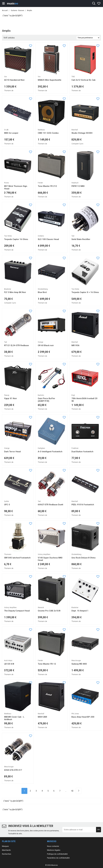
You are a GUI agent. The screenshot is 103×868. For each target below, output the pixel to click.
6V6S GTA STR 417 (13, 770)
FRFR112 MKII (78, 186)
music (13, 3)
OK (99, 830)
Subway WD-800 (79, 664)
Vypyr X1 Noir (11, 398)
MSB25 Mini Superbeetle (50, 80)
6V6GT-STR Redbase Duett (50, 505)
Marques (5, 846)
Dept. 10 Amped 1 (80, 611)
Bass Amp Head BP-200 (83, 717)
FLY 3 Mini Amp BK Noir (15, 292)
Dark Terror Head (12, 452)
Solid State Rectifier (81, 239)
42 (72, 791)
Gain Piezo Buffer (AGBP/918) (46, 400)
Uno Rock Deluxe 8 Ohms (83, 558)
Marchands (6, 850)
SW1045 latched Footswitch (17, 558)
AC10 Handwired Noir (14, 80)
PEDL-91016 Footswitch (83, 505)
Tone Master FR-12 (47, 664)
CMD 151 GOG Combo (48, 133)
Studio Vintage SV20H (82, 133)
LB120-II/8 (9, 664)
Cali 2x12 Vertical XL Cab (83, 80)
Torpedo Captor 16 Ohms (16, 239)
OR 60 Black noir (46, 345)
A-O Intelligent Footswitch (50, 452)
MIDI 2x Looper (11, 133)
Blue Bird (42, 292)
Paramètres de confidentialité (58, 858)
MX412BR (42, 717)
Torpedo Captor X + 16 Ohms (85, 292)
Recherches (7, 854)
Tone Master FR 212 (47, 186)
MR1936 (75, 345)
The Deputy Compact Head (17, 611)
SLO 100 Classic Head (48, 239)
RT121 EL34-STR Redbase (16, 345)
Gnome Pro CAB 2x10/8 (49, 611)
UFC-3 (7, 505)
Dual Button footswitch (82, 452)
